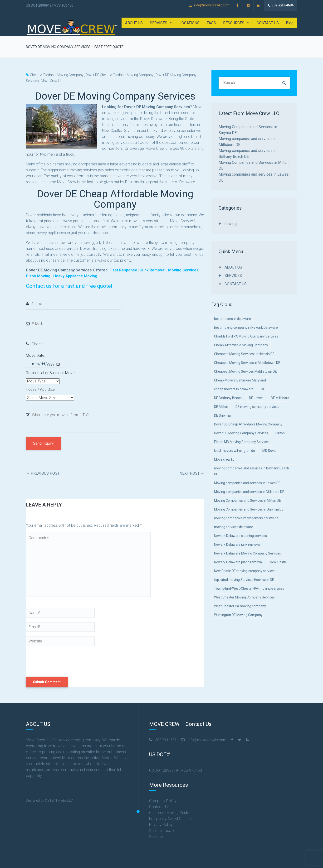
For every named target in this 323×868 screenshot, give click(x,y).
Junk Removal (153, 270)
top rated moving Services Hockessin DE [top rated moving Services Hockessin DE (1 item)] (244, 580)
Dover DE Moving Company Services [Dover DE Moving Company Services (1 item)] (241, 433)
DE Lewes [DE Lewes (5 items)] (256, 398)
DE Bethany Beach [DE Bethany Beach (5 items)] (228, 398)
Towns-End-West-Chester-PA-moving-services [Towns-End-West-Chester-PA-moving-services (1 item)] (249, 588)
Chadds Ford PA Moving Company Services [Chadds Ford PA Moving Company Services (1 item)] (246, 336)
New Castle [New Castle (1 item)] (278, 562)
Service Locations (164, 831)
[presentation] (58, 661)
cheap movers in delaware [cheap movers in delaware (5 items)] (234, 389)
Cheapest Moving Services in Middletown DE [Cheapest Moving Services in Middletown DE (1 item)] (247, 363)
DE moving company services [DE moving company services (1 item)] (257, 407)
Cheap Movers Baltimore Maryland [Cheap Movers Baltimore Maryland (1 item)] (240, 380)
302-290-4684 (281, 5)
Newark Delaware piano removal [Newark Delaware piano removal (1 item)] (238, 562)
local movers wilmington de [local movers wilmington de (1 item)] (235, 451)
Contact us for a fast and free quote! (69, 286)
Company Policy (163, 801)
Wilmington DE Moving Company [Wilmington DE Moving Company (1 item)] (238, 615)
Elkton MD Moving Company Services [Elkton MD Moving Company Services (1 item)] (242, 442)
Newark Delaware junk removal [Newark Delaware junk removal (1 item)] (237, 545)
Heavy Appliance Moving (76, 276)
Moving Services (183, 270)
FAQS (211, 23)
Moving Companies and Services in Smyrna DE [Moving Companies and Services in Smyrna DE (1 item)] (249, 509)
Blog (290, 23)
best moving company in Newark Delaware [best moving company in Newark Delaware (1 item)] (246, 328)
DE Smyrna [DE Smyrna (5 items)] (222, 415)
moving (231, 224)
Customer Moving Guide (169, 813)
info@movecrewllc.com (209, 5)
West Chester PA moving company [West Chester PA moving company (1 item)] (240, 606)
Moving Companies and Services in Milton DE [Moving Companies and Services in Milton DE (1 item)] (247, 501)
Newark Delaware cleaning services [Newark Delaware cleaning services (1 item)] (240, 536)
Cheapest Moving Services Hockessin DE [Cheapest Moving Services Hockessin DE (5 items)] (244, 354)
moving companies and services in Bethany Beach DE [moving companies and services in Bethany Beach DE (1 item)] (252, 471)
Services (156, 837)
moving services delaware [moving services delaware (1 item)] (234, 527)
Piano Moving (38, 276)
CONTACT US (268, 23)
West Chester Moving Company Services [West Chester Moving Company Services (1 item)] (244, 597)
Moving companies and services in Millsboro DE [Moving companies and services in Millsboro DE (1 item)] (249, 492)
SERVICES (161, 23)
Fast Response (124, 270)
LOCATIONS (190, 23)
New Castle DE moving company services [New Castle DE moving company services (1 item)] (245, 571)
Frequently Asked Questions (172, 819)
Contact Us (158, 807)
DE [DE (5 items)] (263, 389)
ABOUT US (134, 23)
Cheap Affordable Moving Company (57, 75)
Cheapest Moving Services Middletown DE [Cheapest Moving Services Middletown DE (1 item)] (245, 371)
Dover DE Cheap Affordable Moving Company (120, 75)
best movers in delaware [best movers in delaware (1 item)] (232, 319)
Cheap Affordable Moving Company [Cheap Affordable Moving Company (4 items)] (241, 345)
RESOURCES (236, 23)
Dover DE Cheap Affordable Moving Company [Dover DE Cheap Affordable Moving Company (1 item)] (248, 424)
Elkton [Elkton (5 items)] (280, 433)
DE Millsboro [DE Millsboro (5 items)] (280, 398)
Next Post (192, 473)
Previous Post (43, 473)
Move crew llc (52, 81)
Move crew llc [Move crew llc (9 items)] (224, 459)
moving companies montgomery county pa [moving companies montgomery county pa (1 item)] (246, 518)
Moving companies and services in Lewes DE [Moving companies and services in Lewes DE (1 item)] (247, 483)
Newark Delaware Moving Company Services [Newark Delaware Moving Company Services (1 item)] (247, 553)
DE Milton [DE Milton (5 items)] (221, 407)
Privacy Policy (161, 825)
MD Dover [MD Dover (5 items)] (270, 451)
